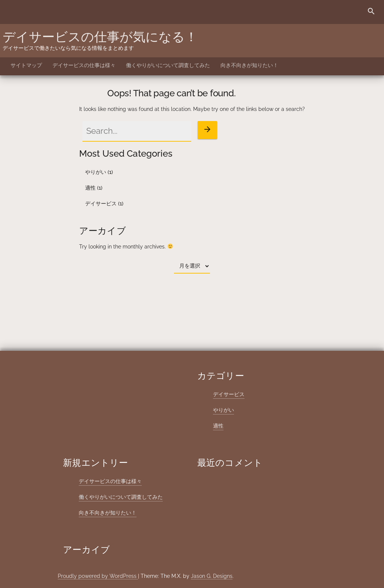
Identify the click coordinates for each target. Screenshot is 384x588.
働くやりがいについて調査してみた (168, 65)
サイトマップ (26, 65)
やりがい (96, 172)
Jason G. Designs (212, 576)
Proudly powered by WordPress (98, 576)
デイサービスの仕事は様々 (84, 65)
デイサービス (101, 203)
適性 (90, 188)
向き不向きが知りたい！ (249, 65)
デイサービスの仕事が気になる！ (100, 37)
